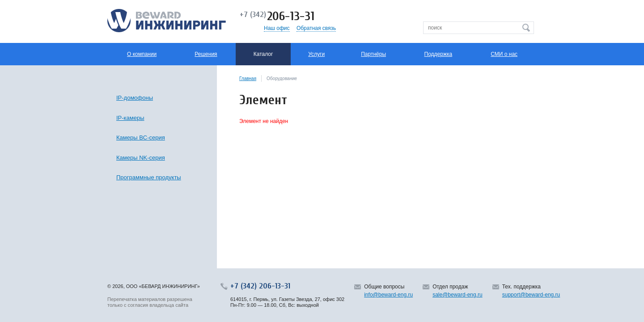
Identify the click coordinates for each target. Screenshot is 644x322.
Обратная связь (316, 28)
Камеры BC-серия (141, 138)
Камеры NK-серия (141, 158)
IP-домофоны (135, 98)
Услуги (316, 54)
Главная (248, 78)
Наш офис (277, 28)
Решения (206, 54)
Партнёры (373, 54)
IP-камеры (130, 118)
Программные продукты (149, 177)
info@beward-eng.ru (388, 295)
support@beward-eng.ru (531, 295)
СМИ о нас (504, 54)
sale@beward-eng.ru (458, 295)
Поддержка (439, 54)
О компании (142, 54)
